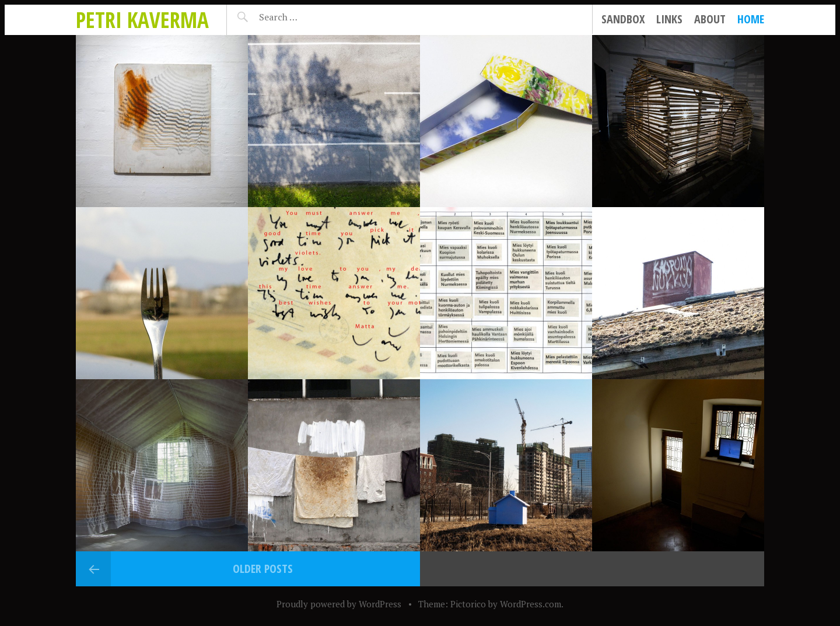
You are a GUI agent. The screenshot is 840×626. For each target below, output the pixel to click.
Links (669, 19)
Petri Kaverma (142, 20)
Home (751, 19)
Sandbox (623, 19)
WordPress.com (531, 604)
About (710, 19)
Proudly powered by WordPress (339, 604)
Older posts (263, 569)
